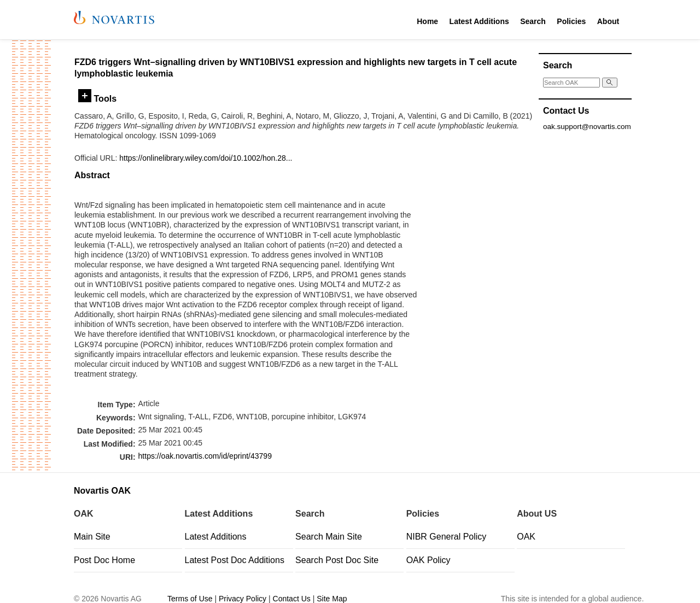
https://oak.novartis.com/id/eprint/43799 (205, 456)
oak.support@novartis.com (587, 127)
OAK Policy (428, 560)
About (608, 21)
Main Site (92, 537)
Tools (97, 98)
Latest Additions (479, 21)
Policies (571, 21)
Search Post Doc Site (337, 560)
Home (427, 21)
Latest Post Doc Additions (235, 560)
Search (533, 21)
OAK (526, 537)
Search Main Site (329, 537)
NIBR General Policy (447, 537)
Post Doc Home (104, 560)
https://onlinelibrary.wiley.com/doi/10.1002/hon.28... (206, 158)
